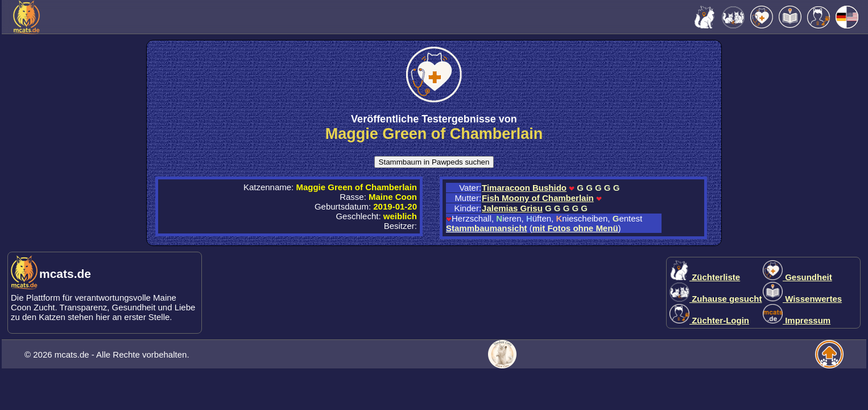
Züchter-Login (709, 320)
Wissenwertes (802, 299)
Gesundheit (797, 277)
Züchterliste (705, 277)
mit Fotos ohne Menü (575, 228)
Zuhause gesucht (716, 299)
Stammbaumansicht (487, 228)
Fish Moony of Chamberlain (538, 198)
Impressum (797, 320)
